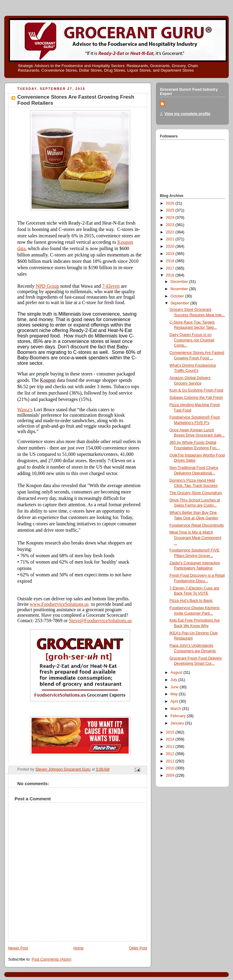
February (179, 716)
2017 (171, 268)
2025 (171, 210)
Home (79, 948)
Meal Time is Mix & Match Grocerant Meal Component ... (196, 538)
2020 (171, 246)
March (176, 709)
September (180, 303)
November (180, 289)
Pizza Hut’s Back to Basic (191, 601)
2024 (171, 218)
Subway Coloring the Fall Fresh (196, 398)
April (175, 701)
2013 (171, 747)
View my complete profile (187, 114)
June (175, 687)
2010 (171, 768)
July (174, 680)
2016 (171, 275)
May (175, 694)
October (178, 296)
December (180, 282)
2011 (171, 761)
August (177, 673)
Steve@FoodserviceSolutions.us (100, 621)
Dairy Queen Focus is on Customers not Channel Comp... (192, 340)
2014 (171, 739)
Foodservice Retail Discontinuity (197, 525)
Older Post (138, 948)
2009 (171, 775)
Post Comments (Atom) (51, 959)
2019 (171, 254)
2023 (171, 225)
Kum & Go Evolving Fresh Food (196, 390)
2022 (171, 232)
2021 (171, 239)
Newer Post (18, 948)
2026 (171, 203)
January (178, 723)
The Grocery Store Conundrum (196, 493)
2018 (171, 261)
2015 (171, 732)
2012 (171, 754)
